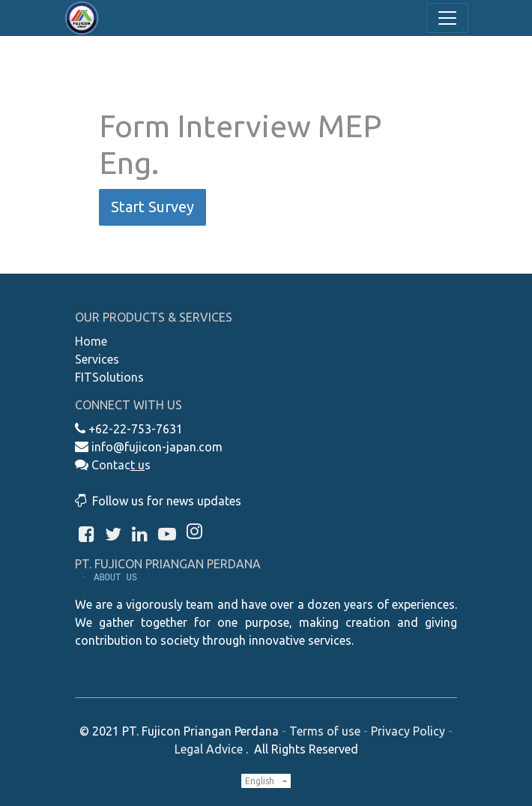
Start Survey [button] (152, 207)
